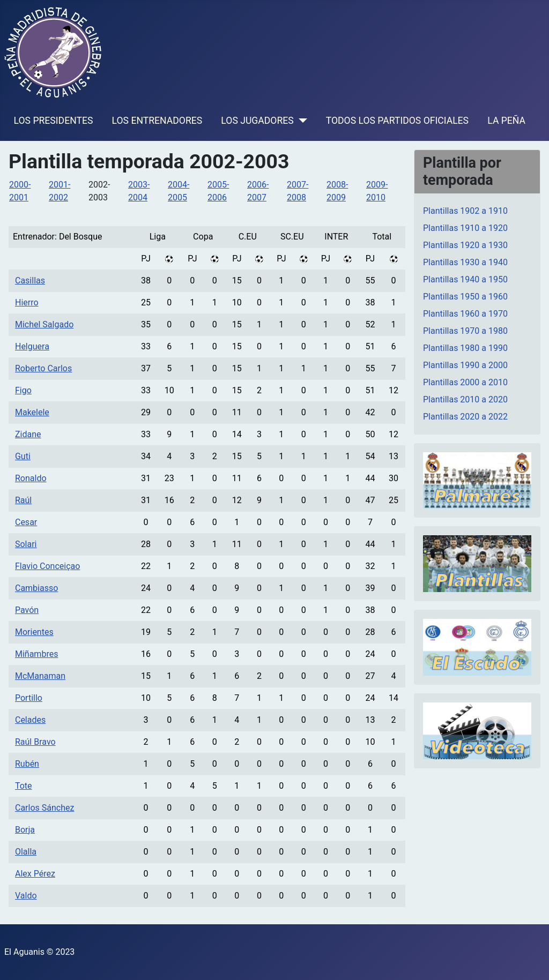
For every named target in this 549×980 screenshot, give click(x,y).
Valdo (26, 896)
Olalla (26, 852)
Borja (25, 830)
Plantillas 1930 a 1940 (465, 262)
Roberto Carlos (43, 368)
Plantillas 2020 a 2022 (465, 417)
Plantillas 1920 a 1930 (465, 245)
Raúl (23, 500)
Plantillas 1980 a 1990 (465, 348)
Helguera (32, 346)
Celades (30, 720)
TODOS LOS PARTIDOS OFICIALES (397, 121)
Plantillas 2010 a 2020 (465, 399)
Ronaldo (31, 478)
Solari (26, 544)
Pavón (27, 610)
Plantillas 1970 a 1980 (465, 331)
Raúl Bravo (35, 742)
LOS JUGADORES (257, 121)
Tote (24, 786)
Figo (23, 390)
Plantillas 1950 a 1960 (465, 297)
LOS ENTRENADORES (157, 121)
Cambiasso (36, 588)
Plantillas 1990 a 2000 (465, 365)
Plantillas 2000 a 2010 (465, 382)
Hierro (27, 302)
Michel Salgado (44, 324)
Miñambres (36, 654)
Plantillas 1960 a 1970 (465, 314)
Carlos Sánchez (44, 808)
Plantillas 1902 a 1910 (465, 211)
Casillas (30, 280)
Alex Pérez (35, 874)
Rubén (27, 764)
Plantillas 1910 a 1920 (465, 228)
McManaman (40, 676)
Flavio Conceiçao (47, 566)
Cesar (26, 522)
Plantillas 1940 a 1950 (465, 279)
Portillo (29, 698)
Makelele (32, 412)
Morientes (34, 632)
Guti (23, 456)
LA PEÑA (506, 121)
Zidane (28, 434)
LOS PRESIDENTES (54, 121)
